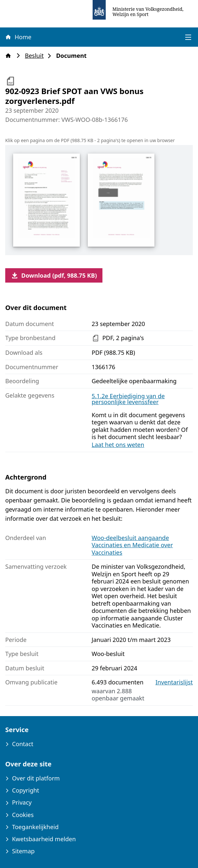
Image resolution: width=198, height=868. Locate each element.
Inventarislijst (174, 682)
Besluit (36, 56)
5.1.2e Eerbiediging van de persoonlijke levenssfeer (128, 399)
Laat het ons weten (118, 445)
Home (18, 37)
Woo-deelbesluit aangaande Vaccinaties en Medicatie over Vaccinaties (132, 545)
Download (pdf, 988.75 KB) (54, 275)
